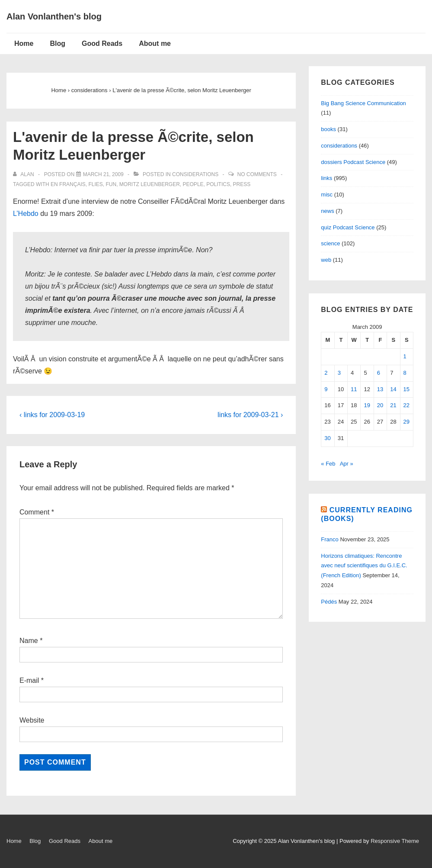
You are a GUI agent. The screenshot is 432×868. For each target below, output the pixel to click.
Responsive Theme (395, 841)
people (193, 184)
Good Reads (102, 43)
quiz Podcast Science (348, 227)
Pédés (329, 602)
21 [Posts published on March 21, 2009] (393, 405)
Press (242, 184)
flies (95, 184)
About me (155, 43)
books (328, 129)
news (327, 211)
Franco (330, 539)
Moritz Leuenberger (150, 184)
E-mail (29, 680)
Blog (58, 43)
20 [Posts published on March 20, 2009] (380, 405)
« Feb (328, 464)
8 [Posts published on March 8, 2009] (405, 373)
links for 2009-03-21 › (250, 415)
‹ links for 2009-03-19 (52, 415)
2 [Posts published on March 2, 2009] (326, 373)
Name (29, 641)
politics (218, 184)
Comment (37, 512)
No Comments (257, 174)
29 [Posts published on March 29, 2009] (406, 422)
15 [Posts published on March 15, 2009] (406, 389)
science (330, 243)
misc (327, 194)
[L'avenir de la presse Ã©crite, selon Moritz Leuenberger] (103, 174)
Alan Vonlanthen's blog (54, 16)
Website (32, 720)
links (326, 178)
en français (68, 184)
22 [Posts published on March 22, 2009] (406, 405)
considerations (195, 174)
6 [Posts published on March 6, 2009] (379, 373)
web (326, 260)
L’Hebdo (26, 214)
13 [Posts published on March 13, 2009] (380, 389)
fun (111, 184)
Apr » (347, 464)
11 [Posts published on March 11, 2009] (354, 389)
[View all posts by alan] (24, 174)
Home (24, 43)
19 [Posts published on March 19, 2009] (367, 405)
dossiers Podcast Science (353, 162)
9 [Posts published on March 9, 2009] (326, 389)
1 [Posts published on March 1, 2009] (405, 356)
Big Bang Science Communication (363, 103)
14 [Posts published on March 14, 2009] (393, 389)
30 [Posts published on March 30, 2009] (327, 438)
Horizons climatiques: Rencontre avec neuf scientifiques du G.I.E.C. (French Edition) (364, 566)
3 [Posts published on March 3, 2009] (339, 373)
